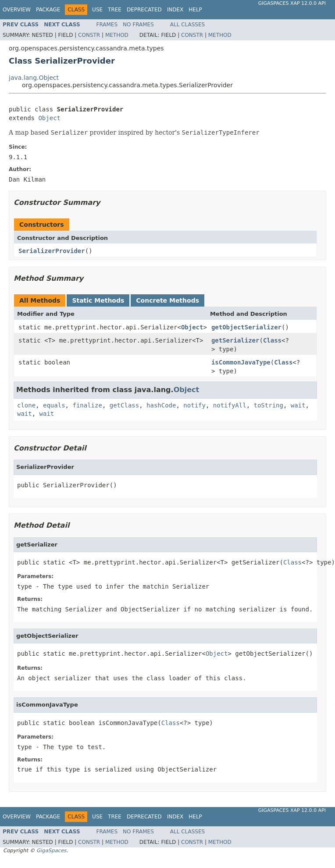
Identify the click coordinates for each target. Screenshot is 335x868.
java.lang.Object (34, 78)
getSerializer (235, 340)
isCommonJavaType (241, 362)
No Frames (138, 25)
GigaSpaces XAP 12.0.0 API (292, 3)
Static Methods (98, 300)
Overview (17, 10)
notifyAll (230, 405)
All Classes (187, 25)
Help (195, 10)
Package (48, 10)
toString (269, 405)
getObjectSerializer (246, 327)
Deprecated (144, 10)
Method (117, 35)
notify (194, 405)
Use (97, 10)
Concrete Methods (167, 300)
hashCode (161, 405)
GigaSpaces (51, 850)
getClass (124, 405)
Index (175, 10)
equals (54, 405)
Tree (115, 10)
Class (272, 340)
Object (49, 118)
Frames (107, 25)
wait (298, 405)
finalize (87, 405)
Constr (89, 35)
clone (26, 405)
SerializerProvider (52, 251)
